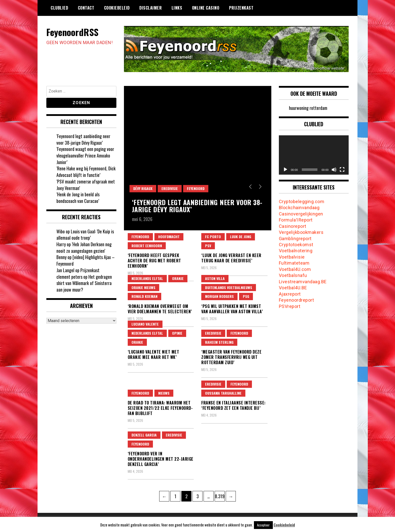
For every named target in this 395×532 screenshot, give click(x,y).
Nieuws (164, 393)
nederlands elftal (147, 278)
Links (177, 8)
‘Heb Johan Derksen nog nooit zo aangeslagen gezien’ (84, 247)
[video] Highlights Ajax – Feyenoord (86, 260)
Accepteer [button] (263, 525)
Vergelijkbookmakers (301, 232)
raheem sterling (219, 342)
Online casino (206, 8)
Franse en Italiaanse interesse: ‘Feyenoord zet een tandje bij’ (234, 405)
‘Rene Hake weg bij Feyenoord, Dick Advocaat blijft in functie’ (86, 172)
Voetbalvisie (292, 257)
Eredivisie (170, 188)
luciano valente (145, 324)
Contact (86, 8)
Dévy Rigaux (143, 188)
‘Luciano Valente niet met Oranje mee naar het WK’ (154, 354)
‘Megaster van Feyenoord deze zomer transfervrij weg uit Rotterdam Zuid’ (231, 357)
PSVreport (290, 306)
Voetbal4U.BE (293, 288)
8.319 (220, 495)
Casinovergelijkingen (301, 214)
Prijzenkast (241, 8)
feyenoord (196, 188)
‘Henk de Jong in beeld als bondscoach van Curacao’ (78, 198)
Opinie (177, 333)
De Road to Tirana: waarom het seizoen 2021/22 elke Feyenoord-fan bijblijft (160, 408)
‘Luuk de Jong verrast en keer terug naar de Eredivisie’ (231, 258)
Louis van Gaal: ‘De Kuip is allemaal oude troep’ (85, 235)
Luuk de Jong (241, 237)
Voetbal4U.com (295, 269)
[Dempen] (334, 170)
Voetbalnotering (296, 251)
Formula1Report (296, 220)
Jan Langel (65, 270)
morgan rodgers (219, 296)
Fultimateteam (294, 263)
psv (208, 246)
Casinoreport (293, 226)
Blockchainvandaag (299, 208)
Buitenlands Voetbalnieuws (229, 287)
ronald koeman (144, 296)
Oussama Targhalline (223, 393)
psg (246, 296)
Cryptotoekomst (296, 245)
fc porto (213, 237)
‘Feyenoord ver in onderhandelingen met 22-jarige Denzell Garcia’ (161, 459)
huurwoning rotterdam (308, 108)
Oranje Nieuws (143, 287)
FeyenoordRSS (72, 32)
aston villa (215, 278)
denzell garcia (144, 435)
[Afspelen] (285, 170)
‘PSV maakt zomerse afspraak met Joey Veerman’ (86, 185)
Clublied (59, 8)
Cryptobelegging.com (302, 201)
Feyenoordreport (297, 300)
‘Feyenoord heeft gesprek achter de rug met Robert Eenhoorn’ (154, 261)
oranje (178, 278)
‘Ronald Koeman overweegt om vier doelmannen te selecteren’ (160, 309)
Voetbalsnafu (293, 275)
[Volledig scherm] (342, 170)
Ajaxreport (290, 294)
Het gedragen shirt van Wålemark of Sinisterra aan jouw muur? (84, 283)
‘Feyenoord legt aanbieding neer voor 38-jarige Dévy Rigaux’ (197, 206)
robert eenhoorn (147, 246)
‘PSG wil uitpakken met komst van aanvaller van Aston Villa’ (232, 309)
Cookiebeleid (117, 8)
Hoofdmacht (169, 237)
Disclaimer (151, 8)
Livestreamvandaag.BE (303, 282)
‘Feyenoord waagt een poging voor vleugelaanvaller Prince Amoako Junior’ (85, 155)
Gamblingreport (295, 239)
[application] (314, 155)
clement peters (69, 277)
